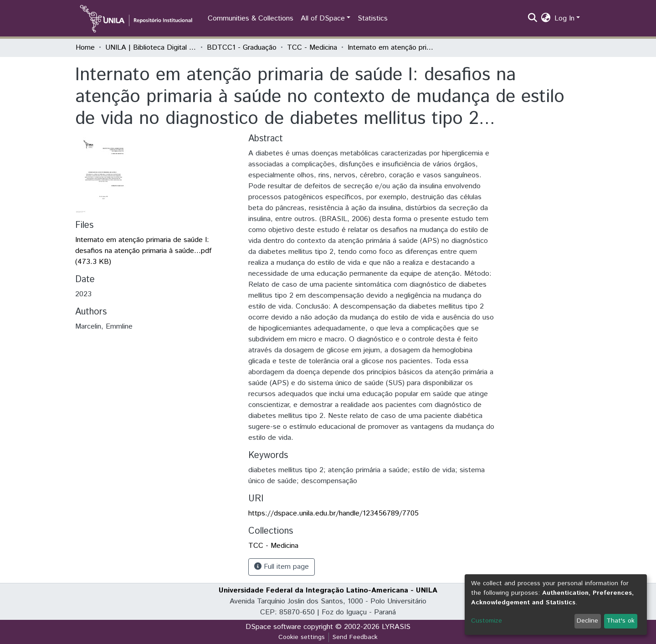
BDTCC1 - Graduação (242, 48)
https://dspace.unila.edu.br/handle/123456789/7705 (333, 513)
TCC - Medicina (312, 48)
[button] (546, 19)
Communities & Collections (251, 18)
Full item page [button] (282, 567)
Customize (487, 621)
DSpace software (273, 627)
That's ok (620, 621)
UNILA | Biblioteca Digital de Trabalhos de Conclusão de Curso (151, 48)
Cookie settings (302, 637)
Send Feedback (355, 637)
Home (85, 48)
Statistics (373, 18)
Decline (587, 621)
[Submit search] (533, 19)
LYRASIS (396, 627)
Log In (564, 18)
